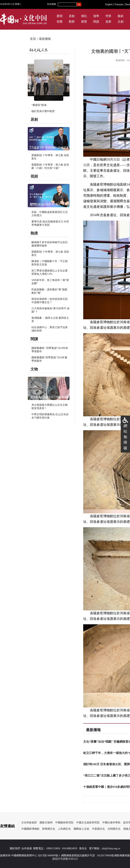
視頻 (34, 176)
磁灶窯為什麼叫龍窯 (43, 111)
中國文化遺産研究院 (88, 823)
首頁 (33, 39)
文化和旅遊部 (29, 823)
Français (119, 4)
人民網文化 (64, 829)
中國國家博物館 (30, 829)
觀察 (72, 22)
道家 (108, 22)
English (109, 4)
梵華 (108, 16)
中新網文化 (98, 829)
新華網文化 (49, 829)
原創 (72, 16)
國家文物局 (46, 823)
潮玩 (84, 16)
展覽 (84, 22)
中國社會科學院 (111, 823)
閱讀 (96, 22)
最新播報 (45, 39)
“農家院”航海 (39, 105)
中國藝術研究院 (64, 823)
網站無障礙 (125, 437)
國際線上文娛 (81, 829)
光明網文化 (114, 829)
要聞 (60, 16)
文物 (34, 369)
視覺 (60, 22)
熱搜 (34, 233)
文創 (121, 22)
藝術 (121, 16)
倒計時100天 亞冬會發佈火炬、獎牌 (107, 764)
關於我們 (15, 848)
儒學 (96, 16)
